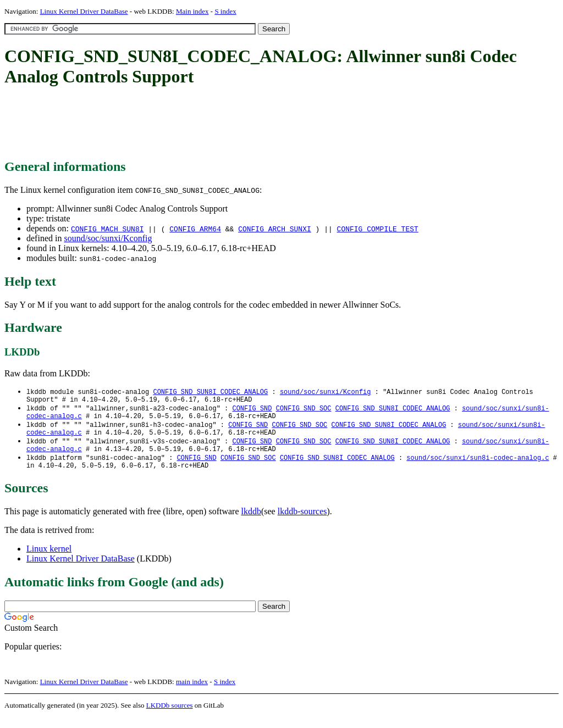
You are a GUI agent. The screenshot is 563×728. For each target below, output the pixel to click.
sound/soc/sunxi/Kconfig (108, 238)
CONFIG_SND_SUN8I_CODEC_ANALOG (210, 392)
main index (192, 693)
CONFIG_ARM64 (195, 229)
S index (225, 11)
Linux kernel (49, 560)
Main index (192, 11)
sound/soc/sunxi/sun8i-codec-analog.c (478, 467)
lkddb (251, 522)
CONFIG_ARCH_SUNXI (275, 229)
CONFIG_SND (252, 411)
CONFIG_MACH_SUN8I (107, 229)
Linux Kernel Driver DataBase (84, 11)
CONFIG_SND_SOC (304, 411)
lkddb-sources (302, 522)
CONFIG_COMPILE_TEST (378, 229)
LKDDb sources (170, 716)
